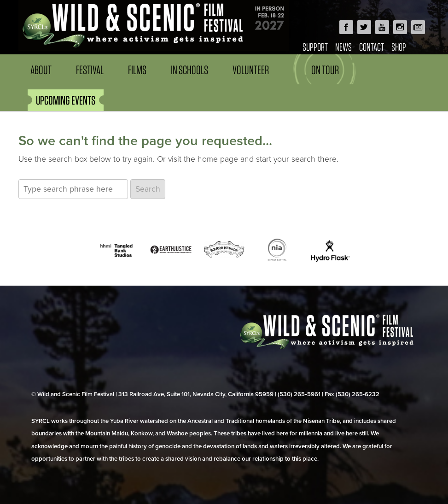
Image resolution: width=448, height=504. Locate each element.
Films (137, 70)
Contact (372, 47)
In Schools (189, 70)
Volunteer (251, 70)
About (41, 70)
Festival (90, 70)
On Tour (325, 70)
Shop (399, 47)
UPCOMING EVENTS (66, 100)
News (343, 47)
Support (315, 47)
